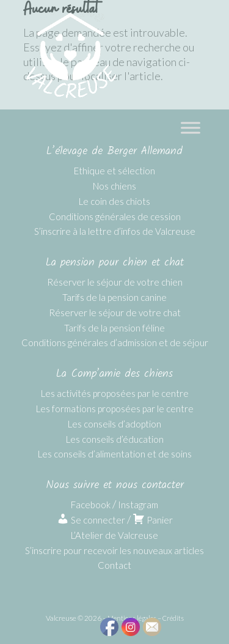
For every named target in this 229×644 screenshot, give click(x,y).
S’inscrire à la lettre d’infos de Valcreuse (115, 231)
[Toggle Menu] (191, 128)
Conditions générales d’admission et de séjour (115, 342)
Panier (153, 520)
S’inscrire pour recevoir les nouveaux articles (114, 550)
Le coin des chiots (114, 201)
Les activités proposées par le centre (115, 393)
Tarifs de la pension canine (114, 297)
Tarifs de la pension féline (114, 328)
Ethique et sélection (114, 171)
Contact (114, 565)
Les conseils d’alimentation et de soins (115, 454)
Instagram (138, 505)
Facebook (91, 505)
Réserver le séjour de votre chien (115, 282)
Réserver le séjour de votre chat (115, 313)
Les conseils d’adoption (114, 424)
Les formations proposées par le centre (115, 409)
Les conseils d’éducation (115, 439)
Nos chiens (114, 186)
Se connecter (91, 520)
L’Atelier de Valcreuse (114, 535)
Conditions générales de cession (115, 217)
